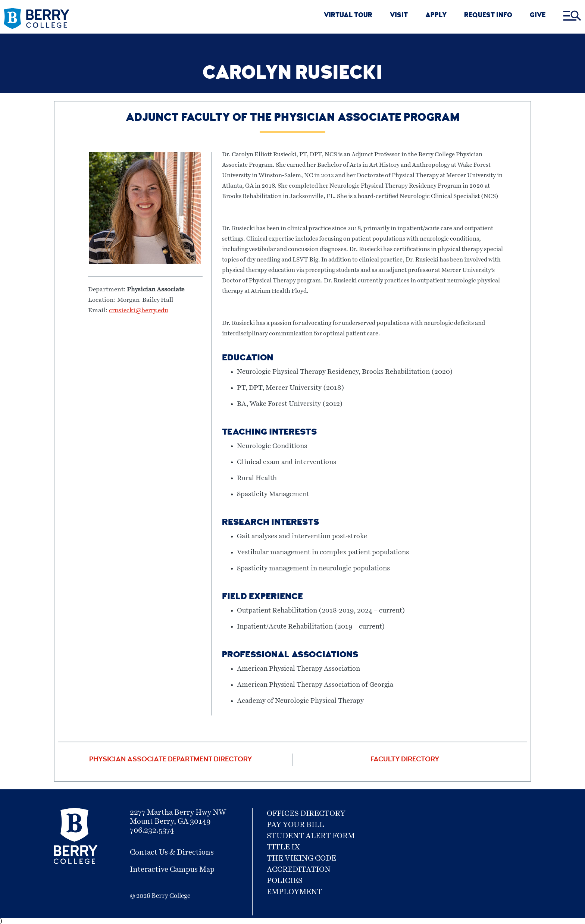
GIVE (538, 16)
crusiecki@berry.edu (139, 311)
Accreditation (299, 870)
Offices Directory (306, 814)
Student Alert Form (311, 836)
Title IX (283, 847)
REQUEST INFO (488, 16)
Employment (295, 892)
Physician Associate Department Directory (171, 760)
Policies (285, 881)
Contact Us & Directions (172, 852)
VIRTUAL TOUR (348, 16)
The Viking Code (301, 858)
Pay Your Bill (295, 825)
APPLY (436, 16)
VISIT (399, 16)
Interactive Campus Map (172, 870)
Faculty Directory (405, 760)
